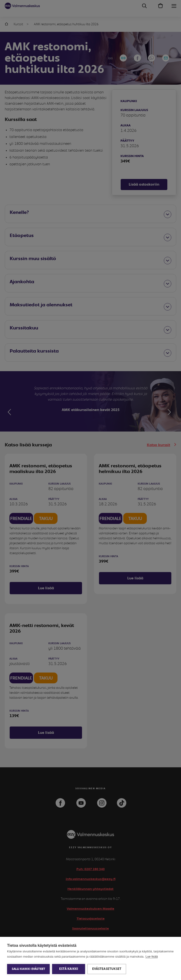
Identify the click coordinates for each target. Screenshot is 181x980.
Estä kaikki (69, 969)
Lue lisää (152, 957)
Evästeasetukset (107, 969)
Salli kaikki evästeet (28, 969)
